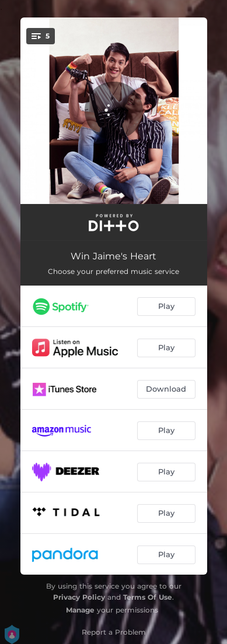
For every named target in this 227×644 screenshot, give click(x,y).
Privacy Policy (79, 597)
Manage (80, 610)
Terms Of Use (148, 597)
